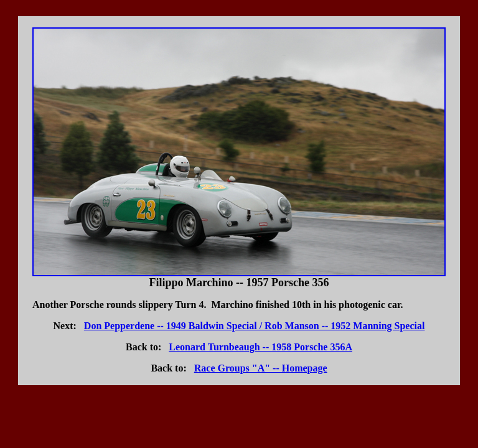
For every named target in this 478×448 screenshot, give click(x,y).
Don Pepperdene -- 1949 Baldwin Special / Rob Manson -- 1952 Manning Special (255, 326)
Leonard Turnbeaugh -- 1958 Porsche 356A (260, 347)
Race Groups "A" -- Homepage (261, 368)
